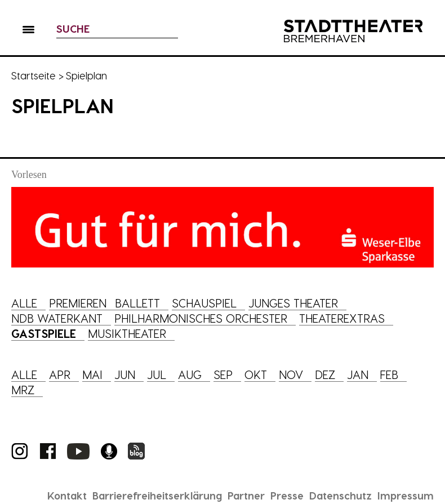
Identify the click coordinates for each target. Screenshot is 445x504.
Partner (246, 495)
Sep (223, 374)
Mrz (23, 390)
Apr (60, 374)
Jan (358, 374)
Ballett (137, 303)
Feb (389, 374)
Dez (325, 374)
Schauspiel (204, 303)
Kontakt (67, 495)
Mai (92, 374)
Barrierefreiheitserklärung (157, 495)
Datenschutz (341, 495)
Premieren (78, 303)
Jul (157, 374)
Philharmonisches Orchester (201, 318)
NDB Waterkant (57, 318)
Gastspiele (44, 333)
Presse (287, 495)
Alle (24, 303)
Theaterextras (342, 318)
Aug (190, 374)
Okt (256, 374)
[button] (28, 32)
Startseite (34, 75)
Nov (291, 374)
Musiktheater (127, 333)
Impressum (406, 495)
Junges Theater (293, 303)
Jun (125, 374)
